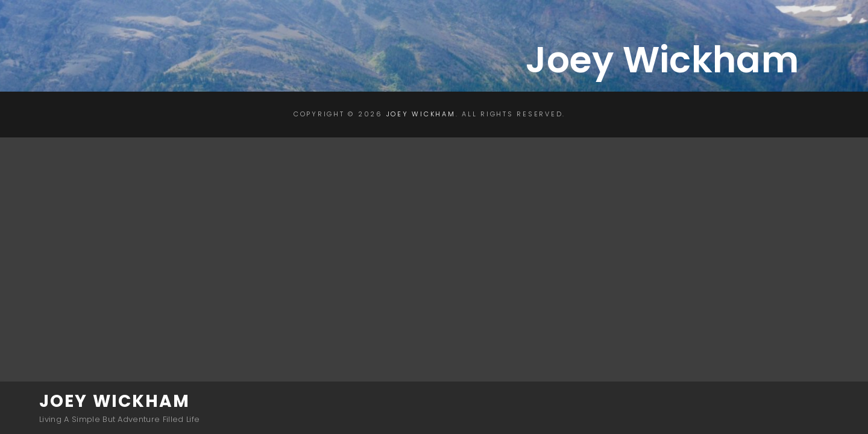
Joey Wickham (115, 401)
